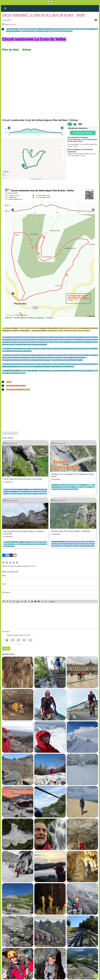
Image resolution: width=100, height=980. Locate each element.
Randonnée (12, 24)
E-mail (4, 584)
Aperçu (51, 601)
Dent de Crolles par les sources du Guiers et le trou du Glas (23, 479)
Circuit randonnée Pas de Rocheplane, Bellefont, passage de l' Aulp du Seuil (24, 532)
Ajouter (6, 649)
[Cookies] (4, 976)
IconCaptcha (18, 644)
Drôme (5, 433)
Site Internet (6, 592)
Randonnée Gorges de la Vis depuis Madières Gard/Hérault (71, 531)
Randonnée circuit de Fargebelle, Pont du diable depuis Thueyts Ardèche (73, 475)
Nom (4, 575)
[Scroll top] (96, 976)
